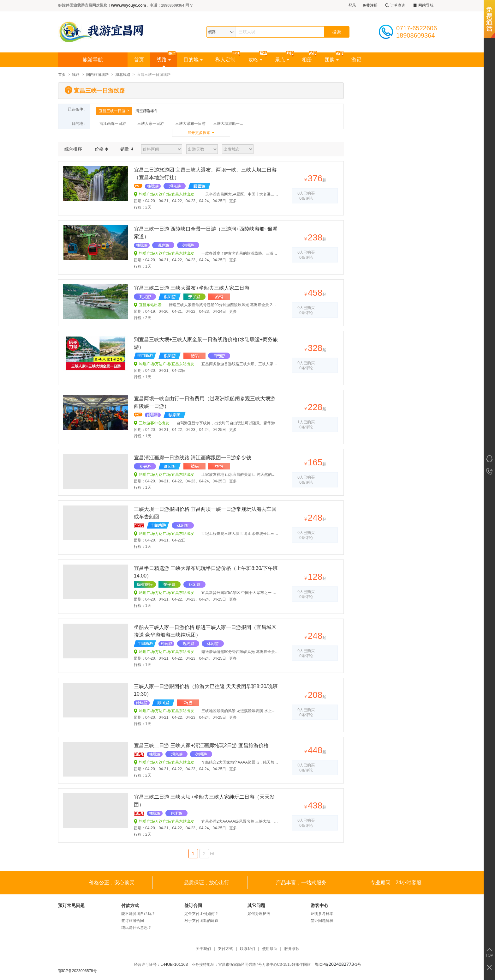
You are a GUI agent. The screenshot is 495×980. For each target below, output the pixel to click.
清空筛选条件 (147, 111)
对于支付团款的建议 (201, 921)
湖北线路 (123, 75)
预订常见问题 (71, 905)
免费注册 (370, 5)
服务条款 (292, 949)
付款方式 (130, 905)
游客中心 (319, 905)
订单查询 (395, 6)
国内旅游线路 (98, 75)
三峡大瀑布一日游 (190, 124)
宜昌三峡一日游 (114, 111)
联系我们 (247, 949)
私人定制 (225, 60)
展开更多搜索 (199, 133)
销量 (127, 149)
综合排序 (73, 149)
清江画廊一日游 (113, 124)
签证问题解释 (322, 921)
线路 (164, 60)
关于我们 (203, 949)
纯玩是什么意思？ (136, 928)
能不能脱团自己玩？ (138, 914)
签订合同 (193, 905)
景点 (282, 60)
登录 (352, 5)
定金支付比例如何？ (201, 914)
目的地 (193, 60)
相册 (307, 60)
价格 (101, 149)
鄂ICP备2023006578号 (78, 971)
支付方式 (225, 949)
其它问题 (256, 905)
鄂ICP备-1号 (338, 965)
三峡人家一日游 (151, 124)
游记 (356, 60)
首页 (139, 60)
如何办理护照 (259, 914)
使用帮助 (270, 949)
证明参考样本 (322, 914)
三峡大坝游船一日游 (230, 124)
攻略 (255, 60)
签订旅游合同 (133, 921)
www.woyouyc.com (128, 5)
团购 (332, 60)
